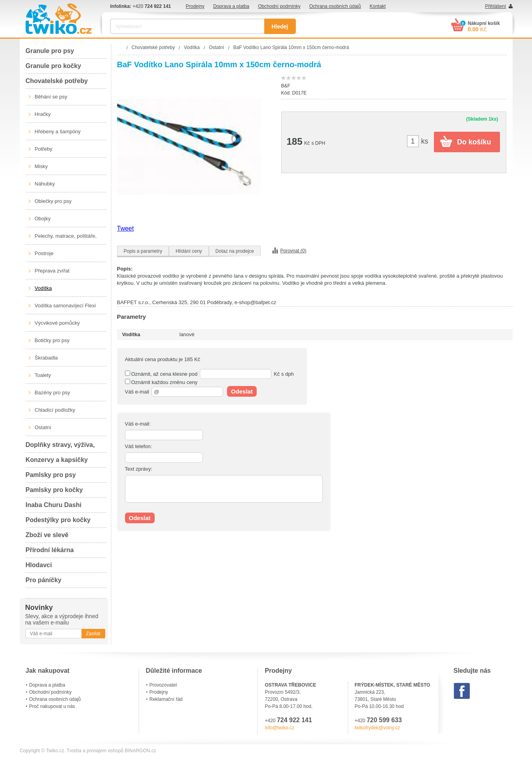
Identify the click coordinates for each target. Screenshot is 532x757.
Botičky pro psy (52, 340)
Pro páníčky (44, 580)
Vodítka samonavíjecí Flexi (65, 306)
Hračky (43, 114)
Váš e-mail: (138, 424)
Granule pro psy (50, 51)
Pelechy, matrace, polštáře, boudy (66, 239)
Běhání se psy (51, 97)
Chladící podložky (55, 410)
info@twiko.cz (280, 728)
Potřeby (44, 149)
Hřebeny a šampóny (58, 132)
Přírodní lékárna (50, 550)
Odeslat (242, 391)
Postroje (44, 253)
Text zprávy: (139, 469)
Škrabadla (46, 358)
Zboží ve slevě (47, 535)
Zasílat (93, 634)
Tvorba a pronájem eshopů (95, 751)
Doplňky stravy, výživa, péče (60, 447)
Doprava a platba (231, 6)
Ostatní (43, 427)
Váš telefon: (139, 446)
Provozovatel (163, 685)
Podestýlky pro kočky (58, 520)
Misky (41, 166)
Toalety (43, 375)
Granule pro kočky (54, 66)
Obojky (43, 219)
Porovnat (293, 251)
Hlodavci (39, 565)
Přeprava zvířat (52, 271)
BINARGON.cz (140, 751)
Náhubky (45, 184)
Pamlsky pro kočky (54, 490)
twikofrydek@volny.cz (378, 728)
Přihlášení (495, 6)
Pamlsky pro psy (51, 475)
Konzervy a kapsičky (57, 460)
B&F (286, 86)
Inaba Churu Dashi (54, 505)
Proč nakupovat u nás (52, 706)
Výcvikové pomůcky (57, 323)
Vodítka (43, 288)
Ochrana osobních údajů (335, 6)
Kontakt (378, 6)
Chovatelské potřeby (57, 81)
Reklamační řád (166, 699)
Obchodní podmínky (279, 6)
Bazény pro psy (53, 393)
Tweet (126, 228)
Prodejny (195, 6)
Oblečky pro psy (53, 201)
